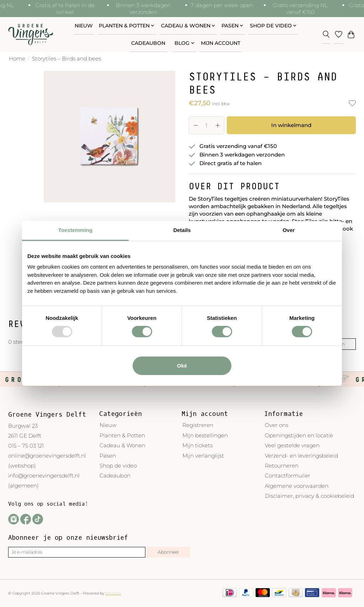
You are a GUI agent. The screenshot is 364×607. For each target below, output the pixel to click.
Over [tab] (289, 230)
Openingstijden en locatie (299, 435)
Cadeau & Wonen (122, 445)
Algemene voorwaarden (297, 486)
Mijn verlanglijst (203, 456)
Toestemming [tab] (75, 230)
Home (17, 59)
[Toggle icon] (326, 34)
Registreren (198, 425)
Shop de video (118, 466)
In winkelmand (291, 125)
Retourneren (282, 466)
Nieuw (84, 26)
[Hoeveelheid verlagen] (196, 125)
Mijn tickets (197, 445)
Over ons (277, 425)
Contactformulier (288, 476)
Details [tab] (182, 230)
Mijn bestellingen (205, 435)
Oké (182, 366)
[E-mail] (77, 552)
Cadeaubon (148, 43)
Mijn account (221, 43)
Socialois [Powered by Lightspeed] (113, 593)
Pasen (108, 456)
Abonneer (168, 552)
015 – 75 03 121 (26, 446)
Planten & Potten (122, 435)
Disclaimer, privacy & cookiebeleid (309, 496)
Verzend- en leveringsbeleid (301, 456)
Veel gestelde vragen (292, 445)
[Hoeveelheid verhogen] (218, 125)
